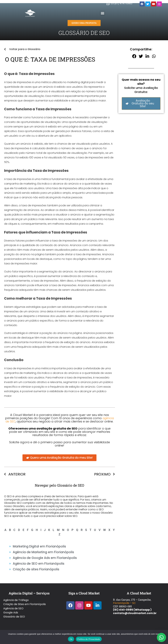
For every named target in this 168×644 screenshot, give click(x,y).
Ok (71, 639)
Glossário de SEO (14, 611)
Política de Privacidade (89, 639)
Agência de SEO (13, 604)
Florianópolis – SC (124, 601)
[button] (102, 13)
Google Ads (11, 608)
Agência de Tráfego (16, 597)
